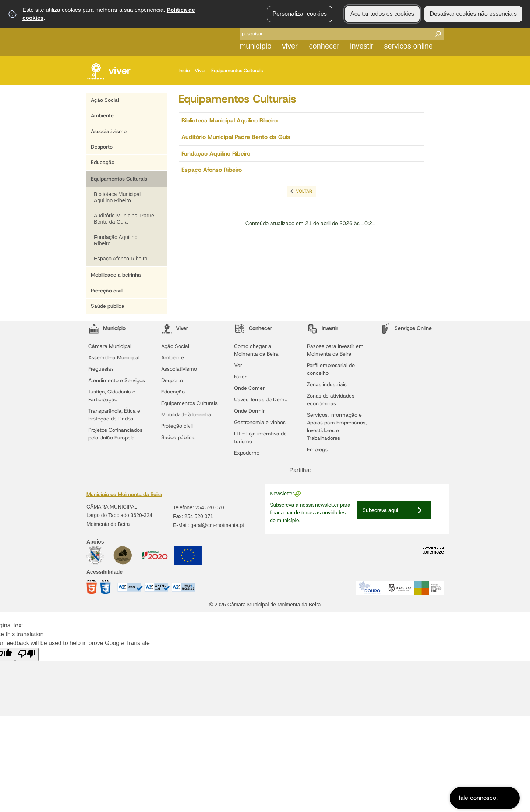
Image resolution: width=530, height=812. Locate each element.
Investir (362, 46)
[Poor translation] (27, 654)
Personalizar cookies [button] (300, 14)
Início (186, 70)
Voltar (304, 191)
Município (256, 46)
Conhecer (324, 46)
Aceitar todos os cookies (382, 14)
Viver (290, 46)
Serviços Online (409, 46)
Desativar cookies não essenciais (473, 14)
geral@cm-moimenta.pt (217, 525)
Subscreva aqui (380, 510)
